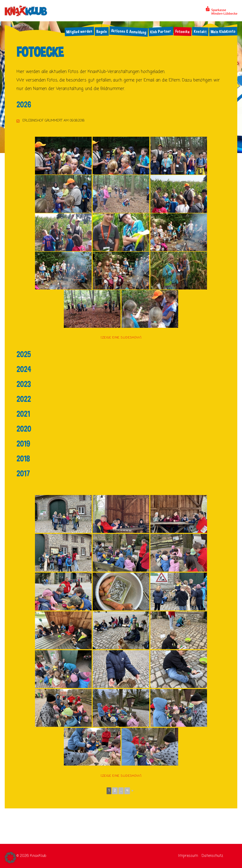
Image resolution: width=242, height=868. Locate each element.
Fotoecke (182, 31)
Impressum (188, 856)
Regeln (102, 32)
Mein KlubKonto (223, 32)
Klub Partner (161, 31)
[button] (10, 858)
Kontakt (200, 31)
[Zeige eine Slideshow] (121, 338)
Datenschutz (212, 856)
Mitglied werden (79, 31)
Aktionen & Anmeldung (129, 31)
